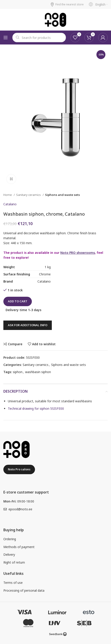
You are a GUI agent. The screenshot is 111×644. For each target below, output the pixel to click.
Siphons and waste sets (62, 195)
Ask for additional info (28, 325)
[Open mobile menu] (6, 38)
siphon (18, 372)
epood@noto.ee (20, 509)
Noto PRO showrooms (78, 253)
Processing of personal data (24, 590)
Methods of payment (19, 547)
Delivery (9, 554)
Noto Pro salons (19, 469)
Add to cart (18, 301)
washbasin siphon (38, 372)
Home (8, 195)
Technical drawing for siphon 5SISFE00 (36, 408)
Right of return (14, 562)
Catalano (10, 204)
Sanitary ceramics (29, 195)
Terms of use (13, 583)
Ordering (10, 539)
